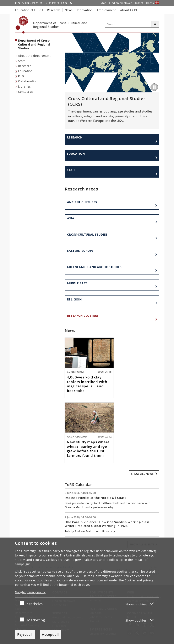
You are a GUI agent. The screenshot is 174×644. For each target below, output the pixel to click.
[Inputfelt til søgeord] (128, 24)
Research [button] (54, 10)
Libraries (25, 86)
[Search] (155, 24)
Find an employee (121, 3)
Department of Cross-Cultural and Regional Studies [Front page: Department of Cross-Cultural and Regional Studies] (34, 44)
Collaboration (28, 81)
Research (25, 66)
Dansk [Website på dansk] (150, 3)
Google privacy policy (30, 592)
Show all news (143, 474)
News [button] (69, 10)
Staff (21, 61)
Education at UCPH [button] (29, 10)
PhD (21, 76)
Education (25, 71)
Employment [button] (106, 10)
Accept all (50, 634)
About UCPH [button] (129, 10)
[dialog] (87, 591)
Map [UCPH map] (103, 3)
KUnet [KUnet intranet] (139, 3)
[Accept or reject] (23, 603)
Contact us (26, 92)
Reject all (25, 634)
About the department (34, 56)
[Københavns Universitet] (22, 25)
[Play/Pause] (154, 87)
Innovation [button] (85, 10)
